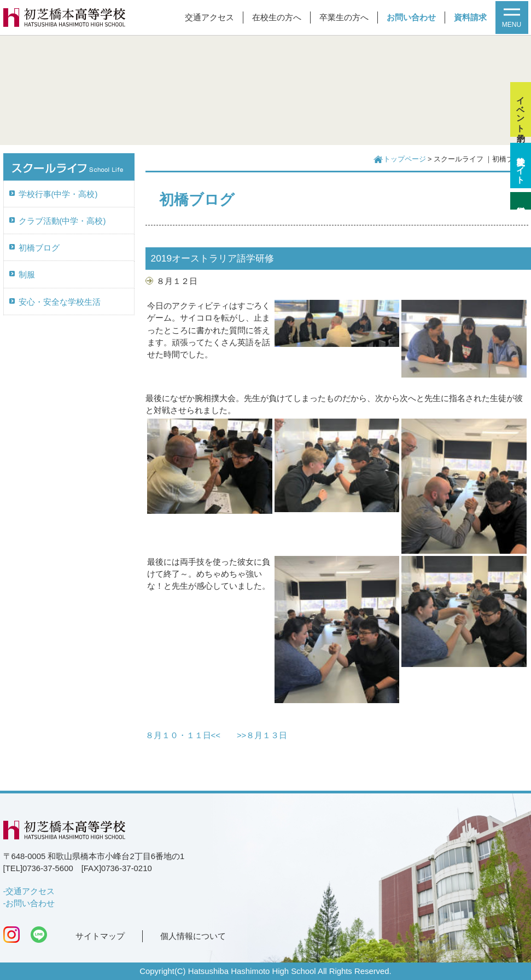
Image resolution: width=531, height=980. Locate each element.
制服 (27, 275)
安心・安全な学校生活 (60, 302)
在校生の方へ (277, 18)
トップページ (405, 159)
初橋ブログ (39, 248)
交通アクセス (209, 18)
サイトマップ (100, 936)
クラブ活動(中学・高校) (62, 221)
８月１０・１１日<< (183, 735)
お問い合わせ (411, 18)
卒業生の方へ (344, 18)
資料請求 (470, 18)
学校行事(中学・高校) (58, 194)
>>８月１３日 (262, 735)
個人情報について (193, 936)
